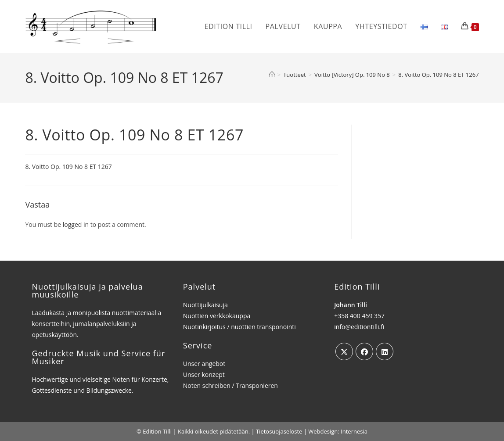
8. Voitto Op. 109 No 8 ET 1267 (438, 75)
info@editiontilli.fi (359, 327)
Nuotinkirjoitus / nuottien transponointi (239, 327)
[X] (344, 351)
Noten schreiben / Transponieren (230, 385)
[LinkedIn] (385, 351)
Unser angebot (204, 364)
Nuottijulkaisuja (205, 305)
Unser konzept (204, 375)
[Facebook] (364, 351)
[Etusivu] (272, 75)
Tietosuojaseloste (279, 431)
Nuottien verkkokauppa (217, 316)
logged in (76, 224)
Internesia (354, 431)
